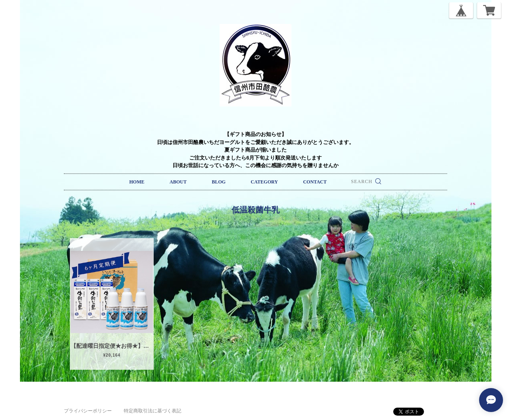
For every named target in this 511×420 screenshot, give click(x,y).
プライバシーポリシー (88, 411)
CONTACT (315, 182)
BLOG (219, 182)
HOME (137, 182)
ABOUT (178, 182)
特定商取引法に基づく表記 (153, 411)
